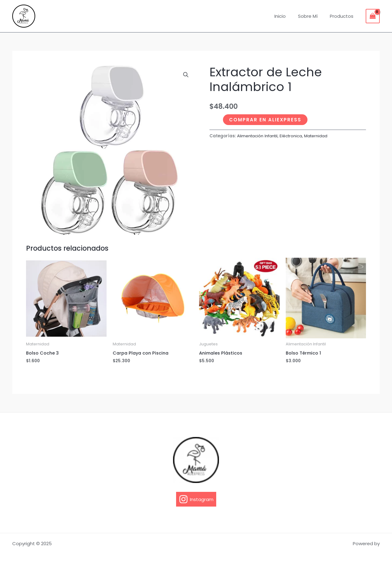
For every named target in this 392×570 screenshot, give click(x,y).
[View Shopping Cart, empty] (373, 16)
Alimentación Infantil (258, 136)
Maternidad (318, 136)
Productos (343, 16)
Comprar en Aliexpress (265, 120)
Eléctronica (293, 136)
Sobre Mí (312, 16)
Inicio (288, 16)
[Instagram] (196, 499)
